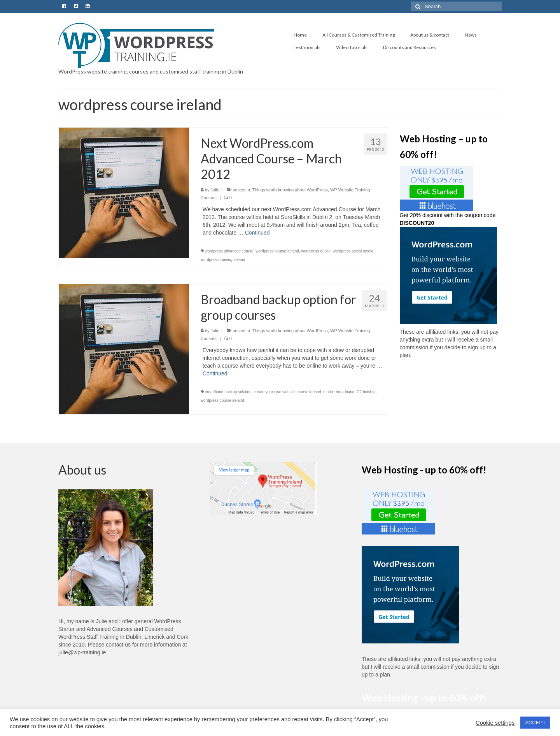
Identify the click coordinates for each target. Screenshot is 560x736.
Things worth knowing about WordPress (290, 190)
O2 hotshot (366, 392)
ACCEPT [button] (535, 723)
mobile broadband (339, 392)
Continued (257, 233)
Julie (215, 190)
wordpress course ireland (277, 251)
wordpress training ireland (223, 260)
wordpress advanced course (229, 251)
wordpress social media (353, 251)
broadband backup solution (228, 392)
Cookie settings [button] (495, 723)
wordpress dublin (316, 251)
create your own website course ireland (287, 392)
